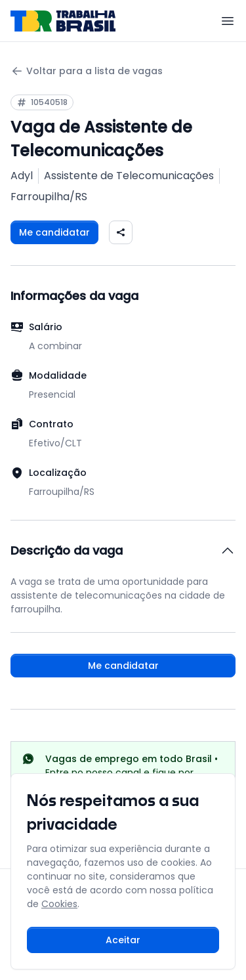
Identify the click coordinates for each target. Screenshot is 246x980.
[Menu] (228, 21)
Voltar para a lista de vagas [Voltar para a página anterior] (87, 71)
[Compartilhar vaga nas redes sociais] (121, 232)
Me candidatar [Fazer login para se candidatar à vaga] (54, 232)
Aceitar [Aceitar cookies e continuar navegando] (123, 940)
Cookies (59, 904)
